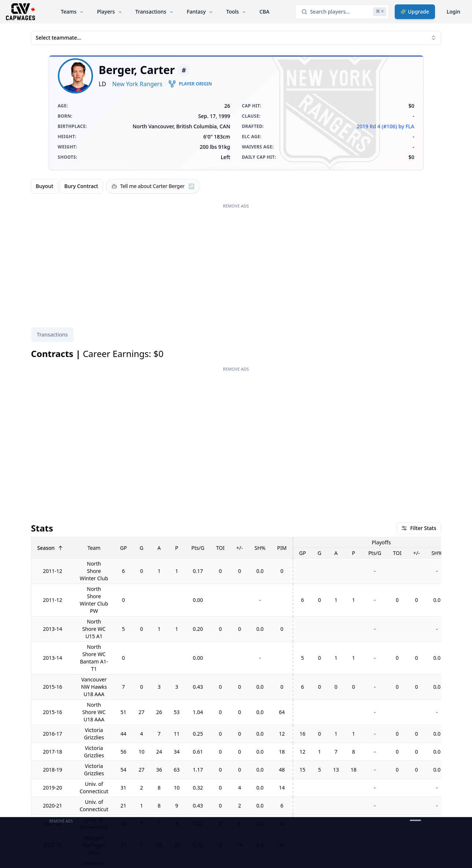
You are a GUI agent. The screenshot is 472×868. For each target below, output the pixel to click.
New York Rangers (137, 84)
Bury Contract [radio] (81, 186)
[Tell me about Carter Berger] (153, 186)
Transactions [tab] (53, 334)
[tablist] (53, 335)
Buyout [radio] (45, 186)
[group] (67, 186)
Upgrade (415, 12)
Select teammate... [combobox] (236, 38)
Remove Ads (236, 206)
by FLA (406, 126)
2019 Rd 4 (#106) (377, 126)
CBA (264, 12)
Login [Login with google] (454, 12)
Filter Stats (419, 528)
